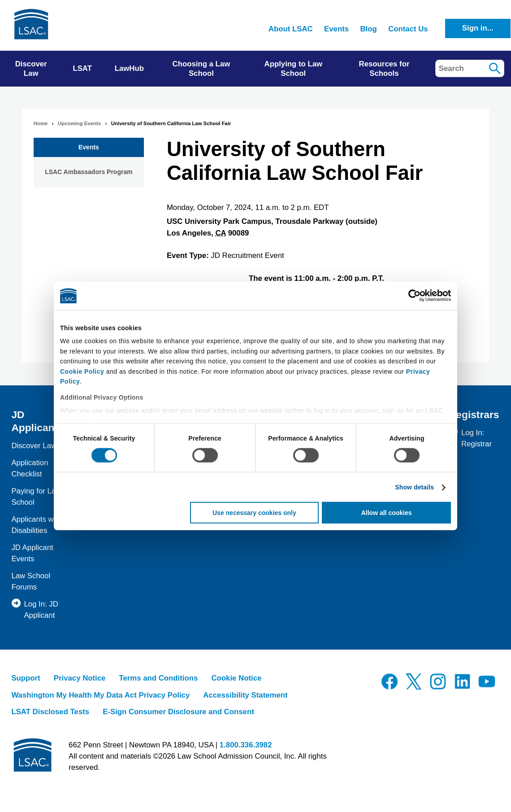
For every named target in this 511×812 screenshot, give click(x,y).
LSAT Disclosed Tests (50, 712)
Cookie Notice (236, 678)
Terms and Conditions (158, 678)
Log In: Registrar (476, 438)
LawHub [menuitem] (129, 68)
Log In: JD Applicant (41, 610)
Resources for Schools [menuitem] (384, 69)
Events (89, 147)
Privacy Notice (80, 678)
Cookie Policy (82, 371)
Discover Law (34, 446)
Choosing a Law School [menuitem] (201, 69)
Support (26, 678)
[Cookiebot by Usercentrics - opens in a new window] (412, 296)
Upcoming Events (79, 123)
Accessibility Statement (245, 695)
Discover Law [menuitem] (31, 69)
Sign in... (478, 28)
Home (41, 123)
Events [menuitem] (336, 29)
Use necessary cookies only (254, 513)
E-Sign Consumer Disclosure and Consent (178, 712)
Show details (414, 487)
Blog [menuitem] (368, 29)
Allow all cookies (387, 513)
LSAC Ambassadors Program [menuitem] (89, 172)
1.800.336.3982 (246, 745)
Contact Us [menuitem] (408, 29)
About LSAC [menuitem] (291, 29)
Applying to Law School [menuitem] (294, 69)
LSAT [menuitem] (82, 68)
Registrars (474, 415)
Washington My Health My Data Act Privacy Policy (100, 695)
